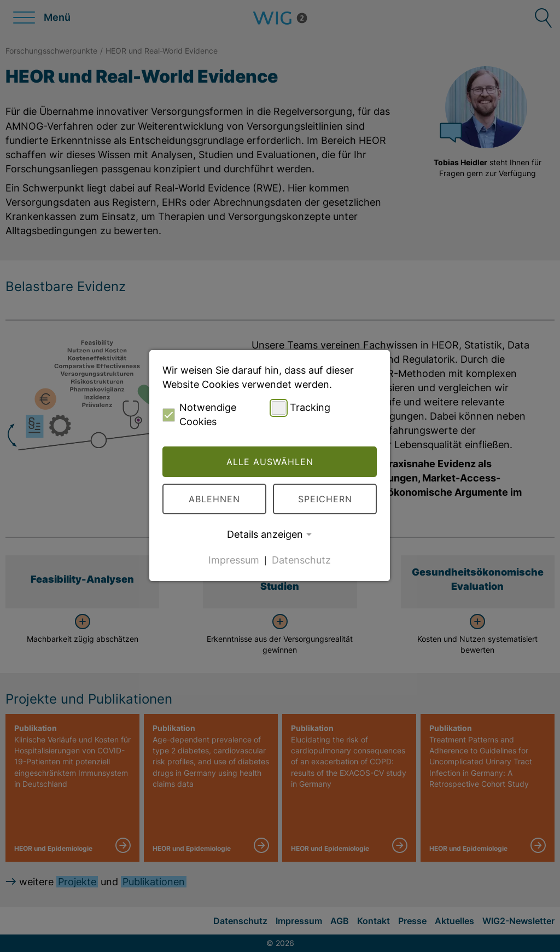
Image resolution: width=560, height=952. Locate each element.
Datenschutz (301, 560)
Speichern (325, 499)
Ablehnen (214, 499)
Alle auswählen (270, 462)
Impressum (234, 560)
